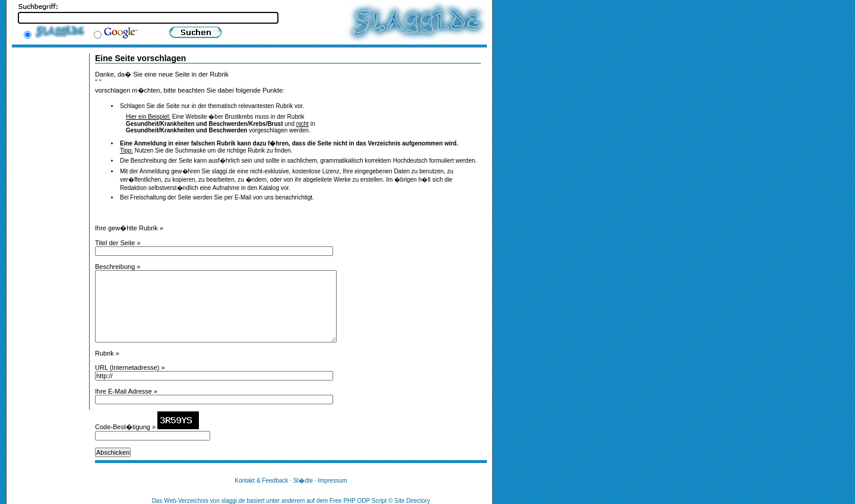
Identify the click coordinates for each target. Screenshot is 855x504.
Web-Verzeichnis (186, 501)
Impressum (332, 481)
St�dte (303, 481)
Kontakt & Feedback (261, 481)
